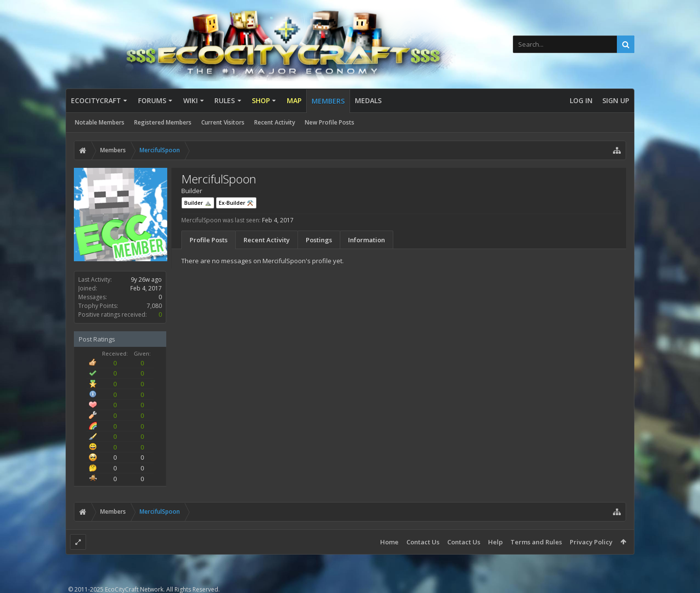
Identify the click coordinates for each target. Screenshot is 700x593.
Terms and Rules (536, 542)
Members (328, 101)
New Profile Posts (330, 122)
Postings (319, 240)
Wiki (191, 100)
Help (495, 542)
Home (389, 542)
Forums (152, 100)
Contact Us (423, 542)
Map (294, 100)
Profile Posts (209, 240)
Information (367, 240)
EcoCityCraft (96, 100)
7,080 (154, 306)
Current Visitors (223, 122)
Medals (368, 100)
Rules (225, 100)
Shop (261, 100)
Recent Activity (275, 122)
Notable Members (100, 122)
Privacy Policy (591, 542)
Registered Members (163, 122)
